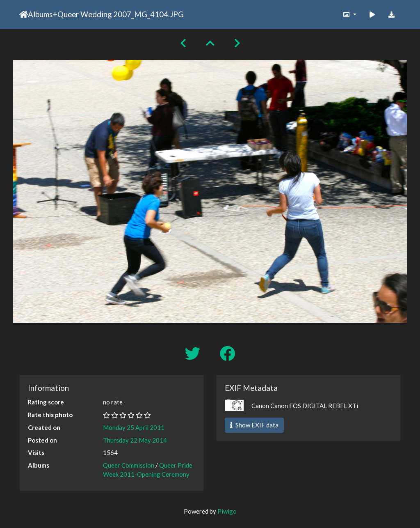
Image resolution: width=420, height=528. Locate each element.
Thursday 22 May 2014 (135, 440)
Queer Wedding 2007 (94, 14)
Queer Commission (129, 465)
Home (24, 14)
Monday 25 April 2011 (134, 427)
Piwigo (227, 511)
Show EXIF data (254, 425)
